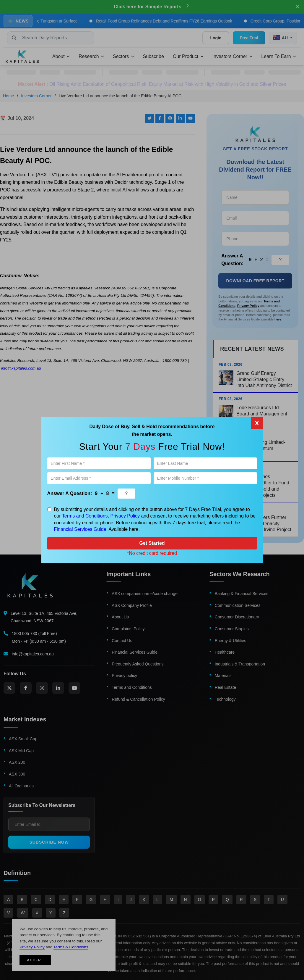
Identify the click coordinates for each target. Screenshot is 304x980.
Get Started (152, 543)
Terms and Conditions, (86, 516)
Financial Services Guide (80, 529)
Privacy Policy (125, 516)
